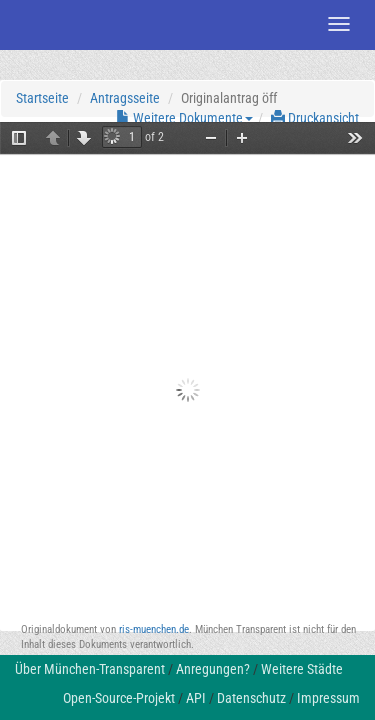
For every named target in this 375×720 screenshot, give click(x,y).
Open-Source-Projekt (119, 698)
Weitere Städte (302, 669)
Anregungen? (213, 669)
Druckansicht (315, 118)
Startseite (42, 98)
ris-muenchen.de (154, 629)
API (196, 698)
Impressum (328, 698)
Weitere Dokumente (184, 118)
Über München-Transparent (90, 669)
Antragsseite (125, 98)
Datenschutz (251, 698)
